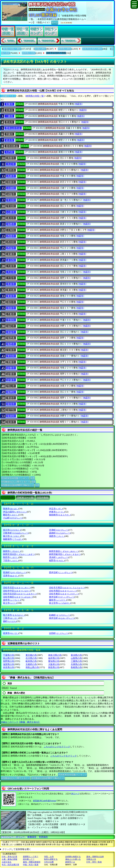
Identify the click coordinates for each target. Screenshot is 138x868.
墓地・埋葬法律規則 (32, 862)
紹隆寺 (11, 194)
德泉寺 (11, 308)
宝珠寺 (11, 350)
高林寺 (11, 176)
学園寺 (9, 134)
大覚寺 (11, 266)
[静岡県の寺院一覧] (35, 96)
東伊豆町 (62, 597)
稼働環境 (32, 837)
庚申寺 (11, 170)
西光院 (11, 242)
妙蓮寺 (11, 380)
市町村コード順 (25, 498)
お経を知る (7, 862)
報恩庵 (11, 338)
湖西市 (57, 536)
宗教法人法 (91, 859)
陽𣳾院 (11, 392)
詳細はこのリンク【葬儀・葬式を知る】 (21, 722)
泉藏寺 (11, 254)
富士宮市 (60, 603)
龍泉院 (11, 416)
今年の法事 (49, 862)
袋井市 (12, 600)
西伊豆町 (61, 572)
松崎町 (60, 615)
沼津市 (11, 576)
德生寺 (11, 302)
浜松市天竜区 (67, 588)
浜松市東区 (64, 594)
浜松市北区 (17, 588)
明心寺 (11, 386)
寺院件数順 (43, 498)
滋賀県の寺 (9, 664)
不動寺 (11, 314)
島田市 (11, 557)
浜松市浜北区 (20, 594)
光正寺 (11, 164)
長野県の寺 (9, 661)
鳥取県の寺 (54, 667)
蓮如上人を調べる (73, 859)
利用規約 (43, 837)
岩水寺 (9, 140)
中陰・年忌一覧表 (31, 865)
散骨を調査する (51, 859)
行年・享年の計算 (10, 857)
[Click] (20, 104)
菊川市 (12, 536)
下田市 (11, 560)
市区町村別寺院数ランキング (15, 478)
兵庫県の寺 (76, 664)
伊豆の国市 (15, 512)
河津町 (59, 530)
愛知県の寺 (54, 661)
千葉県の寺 (9, 655)
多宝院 (11, 260)
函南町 (60, 533)
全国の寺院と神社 (12, 49)
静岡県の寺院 (29, 53)
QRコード (75, 794)
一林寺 (9, 116)
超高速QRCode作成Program (45, 801)
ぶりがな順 (8, 498)
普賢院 (11, 320)
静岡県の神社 (65, 49)
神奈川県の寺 (55, 655)
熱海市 (11, 509)
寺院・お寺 (49, 857)
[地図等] (78, 104)
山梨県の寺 (76, 658)
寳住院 (11, 356)
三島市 (11, 618)
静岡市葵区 (64, 551)
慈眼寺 (11, 182)
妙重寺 (11, 374)
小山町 (13, 518)
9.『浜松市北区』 (29, 41)
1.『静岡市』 (10, 41)
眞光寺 (11, 218)
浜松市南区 (18, 597)
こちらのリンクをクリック (57, 747)
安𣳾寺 (9, 110)
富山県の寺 (9, 658)
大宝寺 (11, 278)
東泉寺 (11, 296)
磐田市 (11, 515)
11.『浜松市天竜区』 (47, 41)
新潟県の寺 (76, 655)
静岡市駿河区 (65, 554)
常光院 (11, 200)
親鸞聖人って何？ (31, 857)
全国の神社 (40, 49)
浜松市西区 (63, 591)
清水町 (59, 557)
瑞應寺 (11, 224)
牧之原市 (14, 615)
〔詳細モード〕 (8, 96)
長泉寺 (11, 284)
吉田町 (59, 633)
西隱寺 (11, 236)
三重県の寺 (76, 661)
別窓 (33, 478)
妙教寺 (11, 368)
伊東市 (57, 512)
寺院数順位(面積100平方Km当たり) (17, 485)
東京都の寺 (31, 655)
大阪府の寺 (54, 664)
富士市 (10, 603)
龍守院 (11, 410)
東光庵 (11, 290)
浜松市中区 (17, 591)
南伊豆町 (62, 618)
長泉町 (15, 572)
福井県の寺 (54, 658)
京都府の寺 (31, 664)
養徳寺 (11, 398)
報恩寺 (11, 344)
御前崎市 (60, 515)
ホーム (55, 22)
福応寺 (11, 326)
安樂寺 (9, 104)
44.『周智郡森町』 (69, 41)
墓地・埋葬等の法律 (95, 857)
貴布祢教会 (12, 146)
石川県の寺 (31, 658)
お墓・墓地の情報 (10, 859)
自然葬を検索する (73, 857)
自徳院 (11, 188)
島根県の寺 (76, 667)
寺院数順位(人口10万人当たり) (16, 482)
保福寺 (11, 332)
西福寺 (11, 248)
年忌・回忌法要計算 (10, 865)
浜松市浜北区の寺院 (56, 53)
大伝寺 (11, 272)
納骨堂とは (70, 862)
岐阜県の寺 (31, 661)
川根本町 (16, 533)
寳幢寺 (11, 362)
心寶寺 (11, 212)
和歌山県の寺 (32, 667)
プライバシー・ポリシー (13, 837)
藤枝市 (58, 600)
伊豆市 (56, 509)
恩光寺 (9, 122)
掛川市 (12, 530)
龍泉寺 (11, 422)
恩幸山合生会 (13, 128)
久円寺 (9, 152)
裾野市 (57, 560)
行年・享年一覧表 (94, 862)
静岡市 (12, 551)
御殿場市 (13, 539)
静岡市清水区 (19, 554)
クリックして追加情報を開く (17, 849)
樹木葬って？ (29, 859)
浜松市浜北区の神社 (92, 49)
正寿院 (11, 230)
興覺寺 (11, 158)
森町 (10, 621)
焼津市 (11, 633)
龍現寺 (11, 404)
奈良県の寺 (9, 667)
